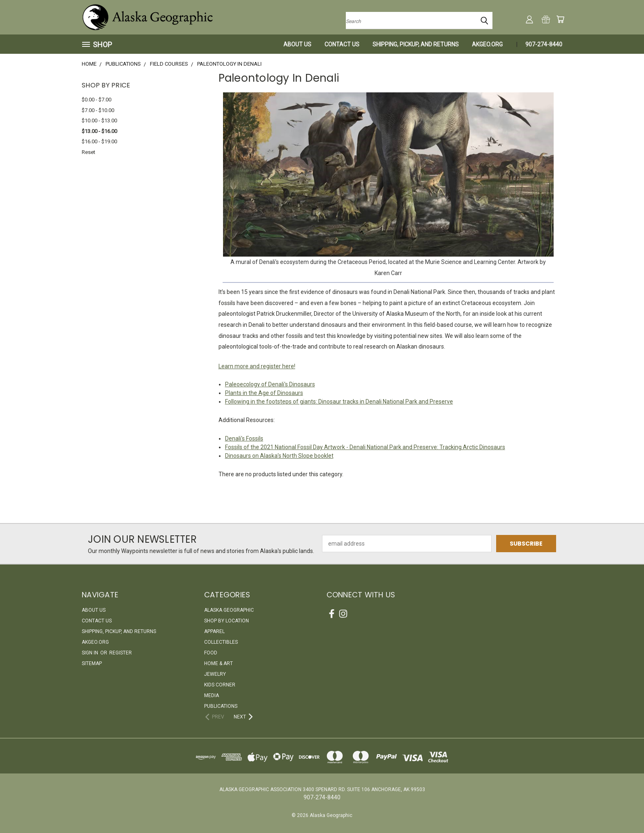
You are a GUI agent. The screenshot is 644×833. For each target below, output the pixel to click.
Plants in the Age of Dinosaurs (264, 393)
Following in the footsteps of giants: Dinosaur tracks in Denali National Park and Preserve (339, 402)
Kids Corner (220, 685)
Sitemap (92, 663)
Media (212, 695)
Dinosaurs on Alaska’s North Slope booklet (279, 456)
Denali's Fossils (244, 438)
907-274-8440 (544, 44)
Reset (89, 152)
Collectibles (221, 642)
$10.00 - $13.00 (99, 120)
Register (121, 653)
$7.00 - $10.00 (98, 110)
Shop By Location (227, 621)
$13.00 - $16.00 (99, 131)
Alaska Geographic (229, 610)
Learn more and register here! (257, 366)
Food (211, 653)
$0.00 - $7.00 (97, 100)
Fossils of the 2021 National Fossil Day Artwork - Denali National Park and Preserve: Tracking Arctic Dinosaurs (365, 447)
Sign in (91, 653)
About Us (297, 44)
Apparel (214, 631)
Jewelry (215, 674)
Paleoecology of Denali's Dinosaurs (270, 384)
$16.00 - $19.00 (99, 141)
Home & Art (218, 663)
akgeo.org (487, 44)
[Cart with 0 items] (560, 19)
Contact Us (342, 44)
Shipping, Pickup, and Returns (416, 44)
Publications (221, 706)
